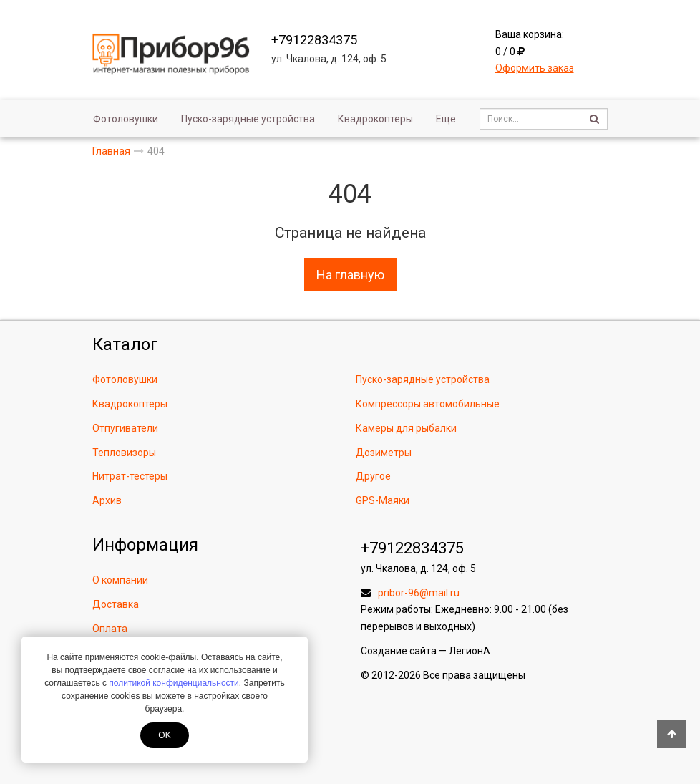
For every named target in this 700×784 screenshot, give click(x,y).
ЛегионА (470, 651)
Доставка (116, 604)
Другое (373, 476)
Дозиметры (384, 453)
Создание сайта (399, 651)
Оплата (110, 629)
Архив (107, 500)
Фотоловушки (126, 119)
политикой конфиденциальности (174, 683)
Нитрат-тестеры (130, 476)
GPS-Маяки (383, 500)
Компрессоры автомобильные (428, 404)
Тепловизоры (124, 453)
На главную (350, 275)
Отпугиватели (125, 428)
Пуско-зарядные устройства (248, 119)
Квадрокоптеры (375, 119)
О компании (120, 580)
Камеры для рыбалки (406, 428)
